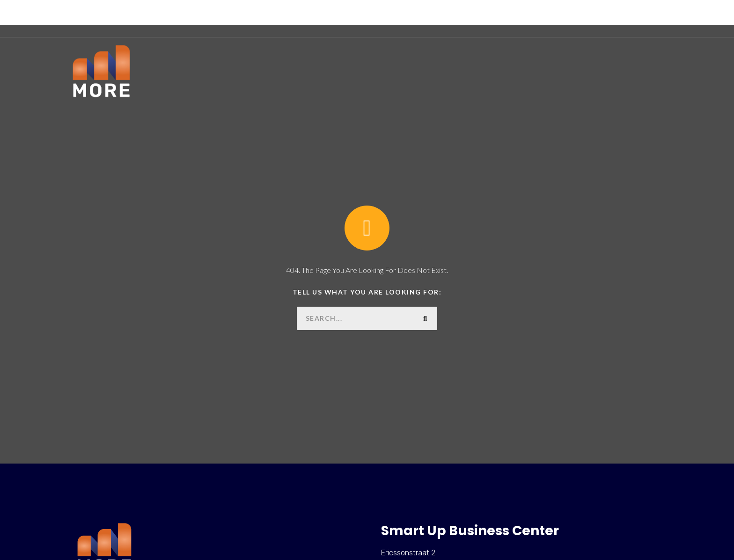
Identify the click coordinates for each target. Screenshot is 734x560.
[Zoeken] (426, 318)
